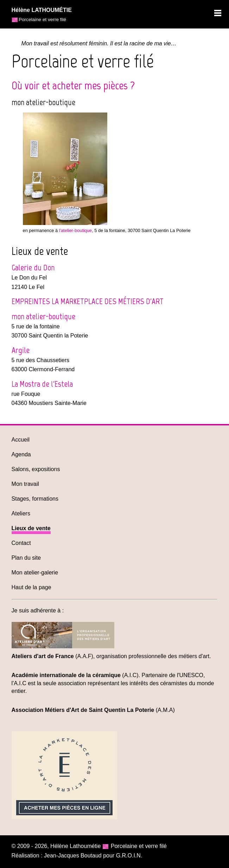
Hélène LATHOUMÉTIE (42, 10)
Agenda (21, 454)
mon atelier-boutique (43, 316)
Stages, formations (35, 499)
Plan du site (26, 558)
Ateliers (21, 513)
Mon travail (25, 484)
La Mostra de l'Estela (42, 384)
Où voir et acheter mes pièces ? (73, 85)
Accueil (21, 440)
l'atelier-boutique (76, 230)
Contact (21, 543)
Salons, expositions (36, 469)
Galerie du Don (33, 267)
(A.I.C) (75, 675)
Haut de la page (31, 587)
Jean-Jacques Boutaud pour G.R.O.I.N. (93, 856)
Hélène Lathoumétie (75, 846)
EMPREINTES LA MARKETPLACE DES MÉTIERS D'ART (88, 301)
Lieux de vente (31, 528)
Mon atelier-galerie (35, 573)
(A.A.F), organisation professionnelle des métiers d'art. (111, 656)
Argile (21, 350)
